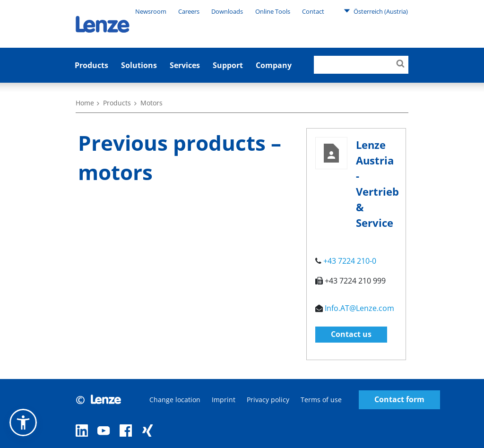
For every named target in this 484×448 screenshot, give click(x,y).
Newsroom (151, 11)
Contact (313, 11)
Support (228, 65)
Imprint (224, 400)
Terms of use (321, 400)
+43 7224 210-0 (350, 261)
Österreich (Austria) (376, 11)
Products (91, 65)
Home (85, 103)
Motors (151, 103)
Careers (189, 11)
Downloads (227, 11)
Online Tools (273, 11)
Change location (175, 400)
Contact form (399, 400)
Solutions (139, 65)
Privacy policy (268, 400)
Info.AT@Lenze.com (359, 308)
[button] (23, 422)
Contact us (351, 334)
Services (185, 65)
